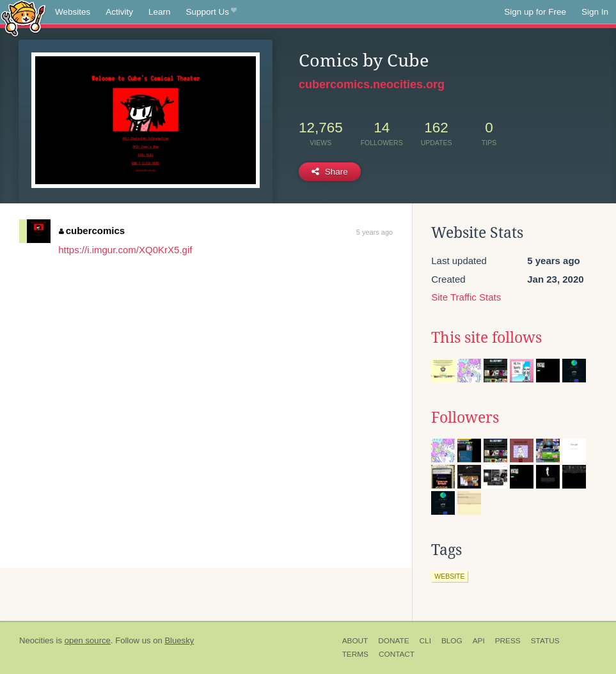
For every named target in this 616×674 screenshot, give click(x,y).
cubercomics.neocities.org (372, 84)
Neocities (36, 640)
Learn (160, 12)
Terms (355, 654)
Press (508, 641)
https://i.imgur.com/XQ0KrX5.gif (125, 250)
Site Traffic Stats (466, 297)
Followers (465, 418)
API (479, 641)
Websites (73, 12)
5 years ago (375, 232)
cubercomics (92, 231)
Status (545, 641)
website (449, 576)
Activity (119, 12)
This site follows (486, 338)
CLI (425, 641)
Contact (397, 654)
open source (88, 640)
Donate (393, 641)
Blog (452, 641)
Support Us (211, 12)
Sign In (595, 12)
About (355, 641)
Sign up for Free (535, 12)
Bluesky (179, 640)
